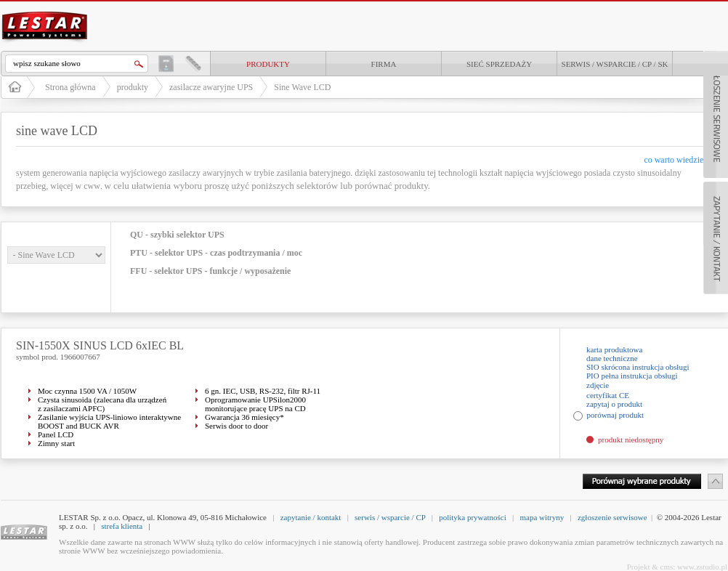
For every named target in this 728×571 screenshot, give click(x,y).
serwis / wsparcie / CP (390, 517)
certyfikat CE (608, 395)
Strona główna (70, 87)
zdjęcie (598, 385)
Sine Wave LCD (302, 87)
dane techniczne (612, 358)
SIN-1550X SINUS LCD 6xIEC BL (100, 345)
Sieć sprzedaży (499, 64)
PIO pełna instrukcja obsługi (632, 376)
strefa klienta (122, 526)
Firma (384, 64)
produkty (268, 64)
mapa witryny (542, 517)
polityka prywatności (473, 517)
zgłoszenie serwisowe (612, 517)
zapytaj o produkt (614, 404)
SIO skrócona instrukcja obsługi (638, 367)
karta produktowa (614, 349)
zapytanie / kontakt (311, 517)
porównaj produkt (616, 415)
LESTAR (45, 10)
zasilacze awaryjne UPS (211, 87)
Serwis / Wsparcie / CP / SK (615, 64)
